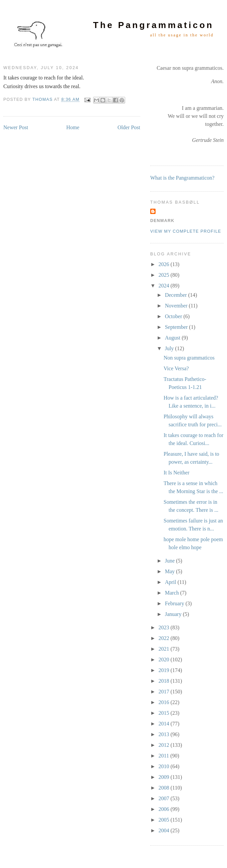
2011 (164, 756)
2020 (165, 660)
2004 (165, 830)
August (173, 338)
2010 (165, 766)
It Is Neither (176, 473)
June (170, 561)
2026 (165, 264)
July (170, 348)
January (174, 614)
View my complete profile (186, 231)
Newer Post (16, 127)
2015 (165, 713)
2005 (165, 820)
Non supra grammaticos (189, 358)
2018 (165, 681)
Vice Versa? (176, 368)
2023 (165, 627)
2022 (165, 638)
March (173, 593)
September (177, 327)
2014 (165, 724)
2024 (165, 286)
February (175, 603)
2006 (165, 809)
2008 (165, 788)
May (170, 571)
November (177, 306)
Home (73, 127)
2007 (165, 798)
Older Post (129, 127)
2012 (165, 745)
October (174, 316)
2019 (165, 670)
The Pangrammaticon (153, 25)
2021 (165, 649)
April (171, 582)
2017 (165, 692)
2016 (165, 702)
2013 (165, 734)
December (177, 295)
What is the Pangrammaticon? (182, 178)
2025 (165, 275)
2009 (165, 777)
